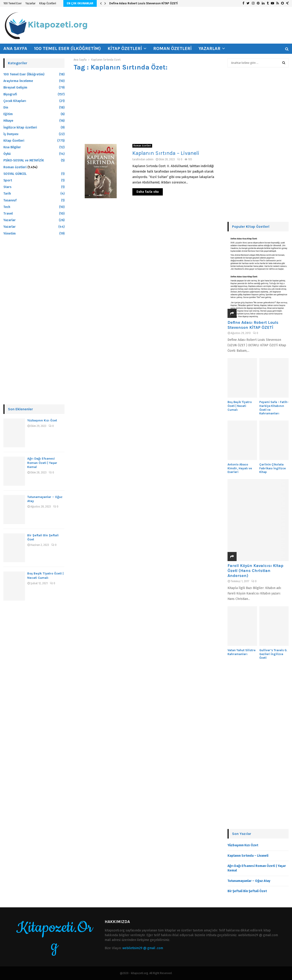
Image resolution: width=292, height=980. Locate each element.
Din (6, 108)
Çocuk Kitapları (15, 101)
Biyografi (10, 94)
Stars (7, 187)
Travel (8, 214)
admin (150, 159)
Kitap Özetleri (48, 3)
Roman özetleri (172, 48)
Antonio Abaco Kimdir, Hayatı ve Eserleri (240, 468)
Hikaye (8, 121)
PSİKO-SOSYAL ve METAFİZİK (24, 160)
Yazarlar (30, 3)
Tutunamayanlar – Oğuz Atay (249, 881)
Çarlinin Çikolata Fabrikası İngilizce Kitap (272, 468)
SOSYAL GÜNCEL (15, 174)
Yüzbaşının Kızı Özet (42, 420)
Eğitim (8, 114)
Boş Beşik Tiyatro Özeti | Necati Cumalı (45, 575)
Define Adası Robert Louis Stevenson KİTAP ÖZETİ (144, 3)
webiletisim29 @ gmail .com (143, 948)
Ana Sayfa (15, 48)
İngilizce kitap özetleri (20, 127)
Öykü (7, 154)
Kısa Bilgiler (12, 147)
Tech (7, 207)
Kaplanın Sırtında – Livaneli (166, 153)
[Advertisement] (146, 108)
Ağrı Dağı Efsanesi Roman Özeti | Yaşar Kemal (42, 463)
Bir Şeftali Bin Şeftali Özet (247, 891)
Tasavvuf (10, 200)
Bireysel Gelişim (15, 88)
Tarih (7, 194)
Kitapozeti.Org (54, 937)
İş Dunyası (11, 134)
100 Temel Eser (12, 3)
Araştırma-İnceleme (18, 81)
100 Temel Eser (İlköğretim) (67, 48)
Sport (8, 180)
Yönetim (10, 234)
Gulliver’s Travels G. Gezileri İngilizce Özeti (273, 654)
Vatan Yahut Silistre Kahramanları (241, 652)
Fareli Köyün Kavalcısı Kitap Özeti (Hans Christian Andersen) (255, 570)
